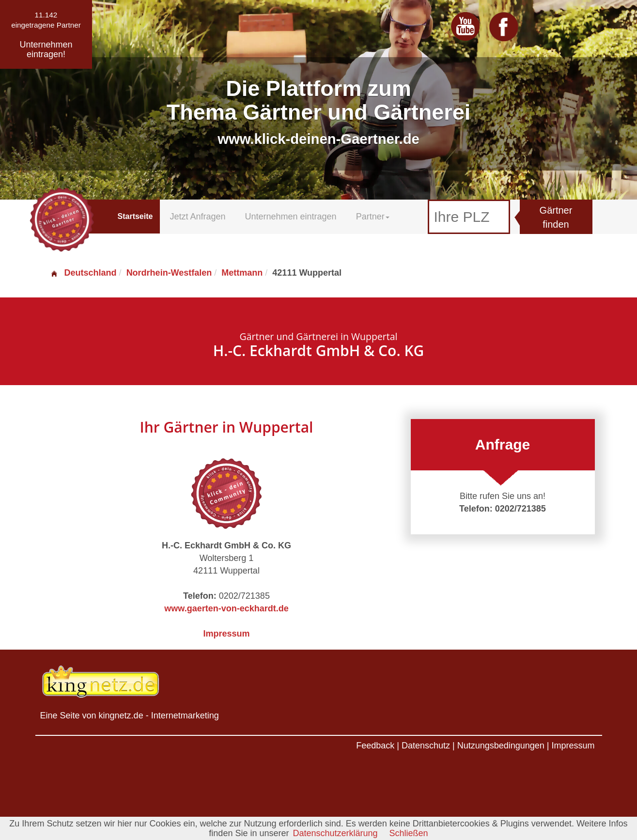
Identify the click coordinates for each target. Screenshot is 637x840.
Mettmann (242, 273)
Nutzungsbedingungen (501, 746)
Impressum (226, 634)
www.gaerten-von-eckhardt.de (226, 608)
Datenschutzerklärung (335, 833)
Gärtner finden (556, 217)
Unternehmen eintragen (291, 217)
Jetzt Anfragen (197, 217)
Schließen (409, 833)
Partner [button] (373, 217)
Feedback (375, 746)
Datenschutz (426, 746)
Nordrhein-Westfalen (169, 273)
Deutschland (83, 273)
